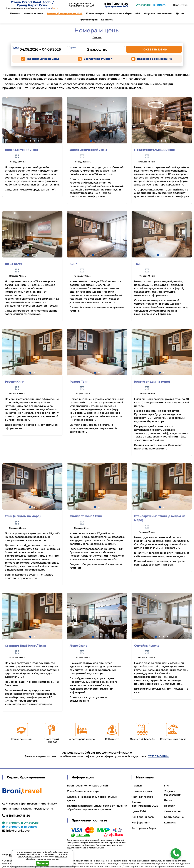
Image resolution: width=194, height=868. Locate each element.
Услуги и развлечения (158, 13)
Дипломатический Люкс (88, 150)
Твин (138, 264)
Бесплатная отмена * (98, 59)
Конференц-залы (143, 817)
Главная (15, 13)
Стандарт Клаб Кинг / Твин (25, 646)
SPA (138, 13)
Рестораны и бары (120, 13)
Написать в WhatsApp (20, 823)
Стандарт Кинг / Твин (86, 516)
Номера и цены (33, 13)
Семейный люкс (147, 646)
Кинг (73, 264)
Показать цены (154, 49)
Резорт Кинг (14, 382)
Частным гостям (142, 797)
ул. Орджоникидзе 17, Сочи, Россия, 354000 (81, 5)
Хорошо (43, 863)
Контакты (107, 20)
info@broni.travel (16, 831)
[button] (26, 141)
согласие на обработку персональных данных (46, 858)
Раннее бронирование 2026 (65, 13)
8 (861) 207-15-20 (116, 4)
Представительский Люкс (154, 150)
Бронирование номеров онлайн (88, 786)
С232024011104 (158, 756)
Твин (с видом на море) (23, 516)
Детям (180, 13)
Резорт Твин (79, 382)
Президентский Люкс (22, 150)
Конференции (95, 13)
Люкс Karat (13, 264)
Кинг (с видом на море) (152, 382)
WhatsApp (143, 5)
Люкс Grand (78, 646)
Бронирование (174, 817)
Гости (73, 48)
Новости (170, 806)
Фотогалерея (89, 20)
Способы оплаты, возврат (84, 791)
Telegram (159, 5)
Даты (16, 48)
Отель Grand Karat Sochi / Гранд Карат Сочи (32, 4)
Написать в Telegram (19, 827)
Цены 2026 (139, 811)
